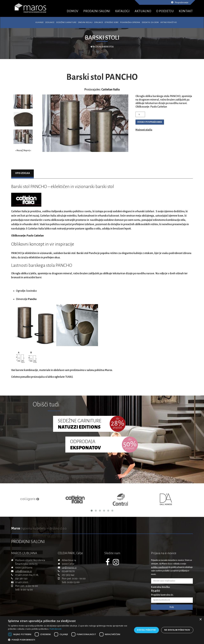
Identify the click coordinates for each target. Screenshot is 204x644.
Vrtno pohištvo (169, 22)
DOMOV (73, 11)
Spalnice (99, 22)
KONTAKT (186, 11)
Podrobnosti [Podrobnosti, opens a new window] (56, 629)
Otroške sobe (112, 22)
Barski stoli (102, 38)
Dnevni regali (85, 22)
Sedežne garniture (66, 22)
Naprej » (27, 150)
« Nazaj (19, 150)
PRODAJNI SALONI (97, 11)
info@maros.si (24, 571)
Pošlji (172, 607)
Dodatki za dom (150, 22)
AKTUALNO (143, 11)
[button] (69, 640)
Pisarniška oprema (130, 22)
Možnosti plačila (144, 130)
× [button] (200, 620)
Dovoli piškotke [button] (146, 630)
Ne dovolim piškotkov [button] (177, 630)
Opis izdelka (23, 173)
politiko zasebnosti (160, 567)
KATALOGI (122, 11)
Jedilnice (50, 22)
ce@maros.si (69, 568)
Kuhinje (40, 22)
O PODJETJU (165, 11)
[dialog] (102, 630)
